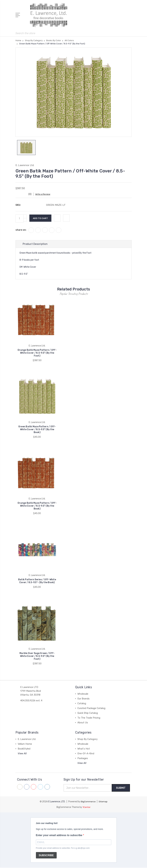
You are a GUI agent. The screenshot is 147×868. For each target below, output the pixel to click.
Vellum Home (25, 744)
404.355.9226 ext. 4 (31, 701)
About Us (83, 723)
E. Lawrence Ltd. (27, 739)
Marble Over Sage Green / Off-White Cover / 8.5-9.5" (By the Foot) (37, 656)
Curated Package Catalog (91, 708)
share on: (21, 230)
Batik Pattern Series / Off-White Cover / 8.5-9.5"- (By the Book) (37, 581)
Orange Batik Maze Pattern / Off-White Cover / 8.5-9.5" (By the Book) (37, 506)
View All (22, 754)
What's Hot (84, 749)
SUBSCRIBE (46, 855)
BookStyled (24, 749)
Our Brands (83, 699)
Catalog (82, 704)
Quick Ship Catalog (88, 713)
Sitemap (103, 802)
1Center (87, 807)
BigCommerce (88, 802)
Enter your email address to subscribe (59, 836)
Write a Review (44, 194)
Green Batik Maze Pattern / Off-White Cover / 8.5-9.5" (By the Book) (37, 429)
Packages (83, 758)
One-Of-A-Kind (86, 754)
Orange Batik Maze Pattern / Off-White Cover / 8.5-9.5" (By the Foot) (37, 353)
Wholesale (83, 694)
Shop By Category (87, 739)
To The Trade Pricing (89, 718)
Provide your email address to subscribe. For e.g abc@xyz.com (63, 848)
